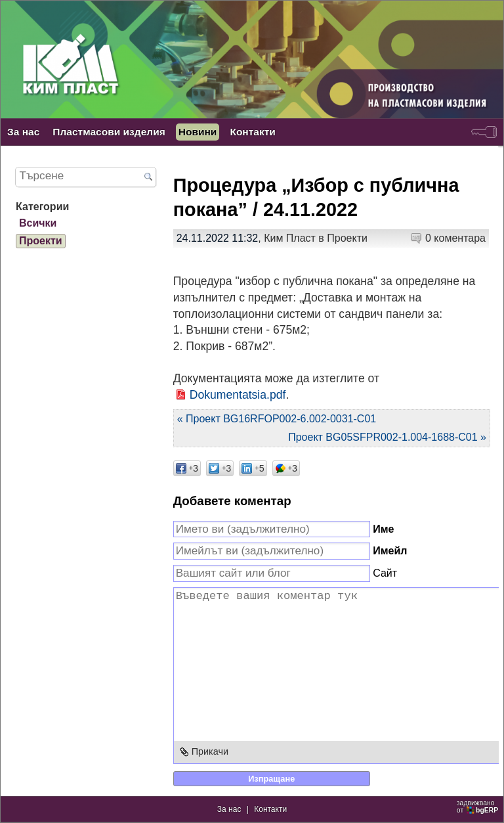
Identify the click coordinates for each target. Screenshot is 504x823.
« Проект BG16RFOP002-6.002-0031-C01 (277, 419)
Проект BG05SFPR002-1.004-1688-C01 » (387, 437)
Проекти (347, 238)
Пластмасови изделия (109, 132)
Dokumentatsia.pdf (238, 395)
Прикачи (210, 751)
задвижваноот (478, 807)
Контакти (252, 132)
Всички (38, 223)
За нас (23, 132)
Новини (198, 132)
